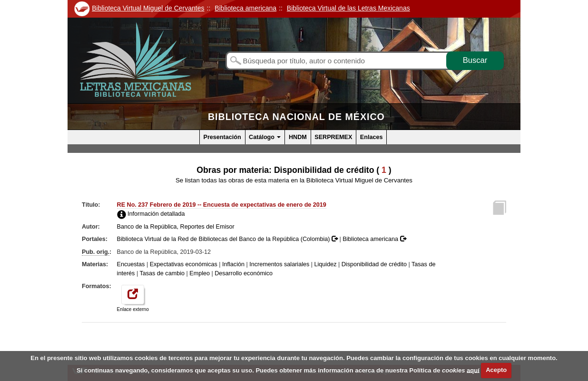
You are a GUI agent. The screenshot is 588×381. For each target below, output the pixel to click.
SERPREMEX (333, 137)
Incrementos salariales (279, 264)
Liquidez (326, 264)
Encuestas (131, 264)
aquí (473, 370)
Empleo (200, 273)
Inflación (233, 264)
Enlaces (372, 137)
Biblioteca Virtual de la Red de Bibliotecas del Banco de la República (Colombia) (228, 239)
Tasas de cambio (162, 273)
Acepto (496, 370)
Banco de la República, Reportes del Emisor (176, 227)
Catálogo (265, 137)
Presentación (222, 137)
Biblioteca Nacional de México (296, 117)
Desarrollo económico (244, 273)
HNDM (298, 137)
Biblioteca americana (374, 239)
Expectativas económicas (184, 264)
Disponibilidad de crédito (374, 264)
